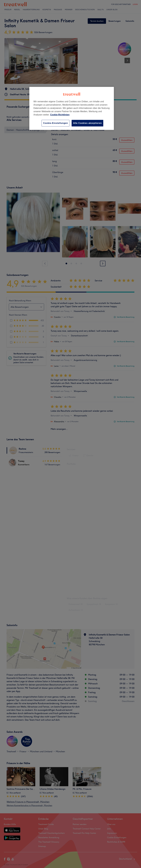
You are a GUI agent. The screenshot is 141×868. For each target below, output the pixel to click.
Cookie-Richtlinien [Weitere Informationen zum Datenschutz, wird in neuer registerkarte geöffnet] (60, 115)
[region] (72, 108)
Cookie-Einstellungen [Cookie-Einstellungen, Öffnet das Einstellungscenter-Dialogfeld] (55, 123)
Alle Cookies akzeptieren (87, 123)
